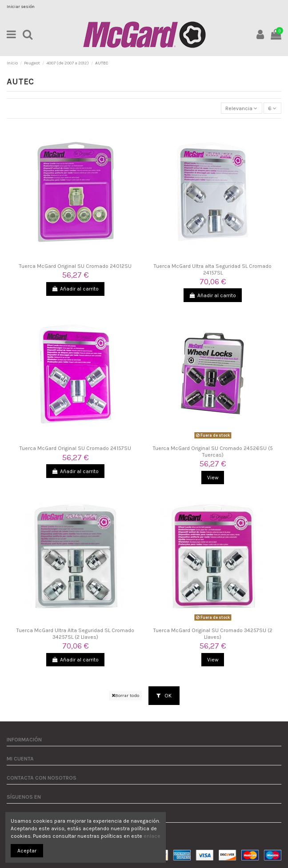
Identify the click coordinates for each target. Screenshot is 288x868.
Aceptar (27, 851)
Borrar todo (125, 695)
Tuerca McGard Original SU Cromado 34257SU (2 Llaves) (213, 633)
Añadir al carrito (75, 289)
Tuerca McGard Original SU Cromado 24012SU (75, 266)
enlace (152, 836)
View (213, 478)
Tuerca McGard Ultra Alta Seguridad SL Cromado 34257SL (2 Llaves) (75, 633)
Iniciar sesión (21, 7)
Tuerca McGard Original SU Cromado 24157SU (75, 448)
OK (164, 696)
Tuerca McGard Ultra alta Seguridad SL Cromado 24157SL (213, 269)
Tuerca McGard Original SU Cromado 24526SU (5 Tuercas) (213, 451)
